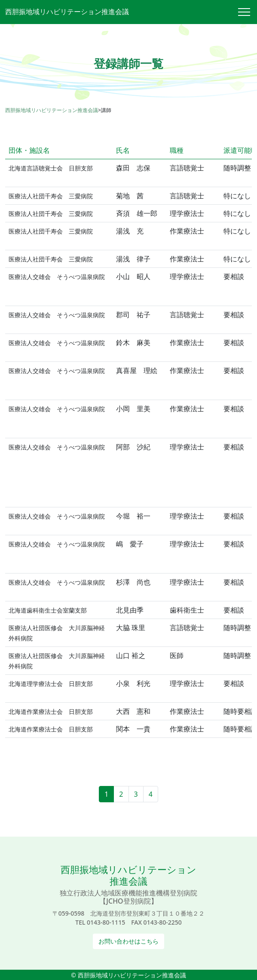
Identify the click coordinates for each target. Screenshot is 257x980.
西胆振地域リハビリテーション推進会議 (67, 12)
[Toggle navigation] (248, 12)
